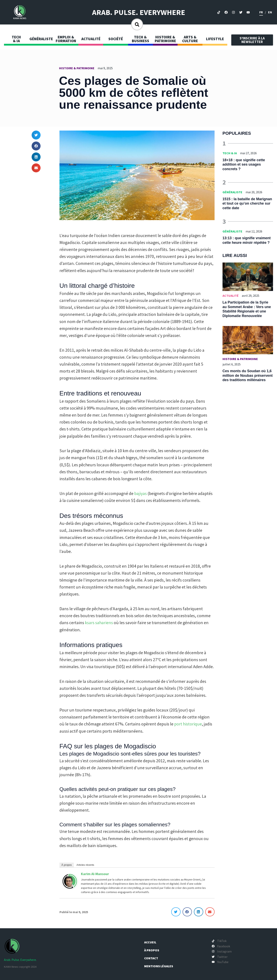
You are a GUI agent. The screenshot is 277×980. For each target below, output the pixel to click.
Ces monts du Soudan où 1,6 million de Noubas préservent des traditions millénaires (248, 375)
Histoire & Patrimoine (77, 68)
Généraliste (232, 192)
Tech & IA (230, 153)
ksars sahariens (99, 623)
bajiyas (140, 493)
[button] (36, 135)
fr (261, 12)
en (270, 12)
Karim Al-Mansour (95, 874)
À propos (67, 865)
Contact (154, 958)
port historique (188, 724)
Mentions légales (161, 966)
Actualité (231, 296)
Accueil (153, 942)
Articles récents (85, 865)
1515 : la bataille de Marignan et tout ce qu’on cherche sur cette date (247, 204)
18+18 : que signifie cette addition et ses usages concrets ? (244, 164)
